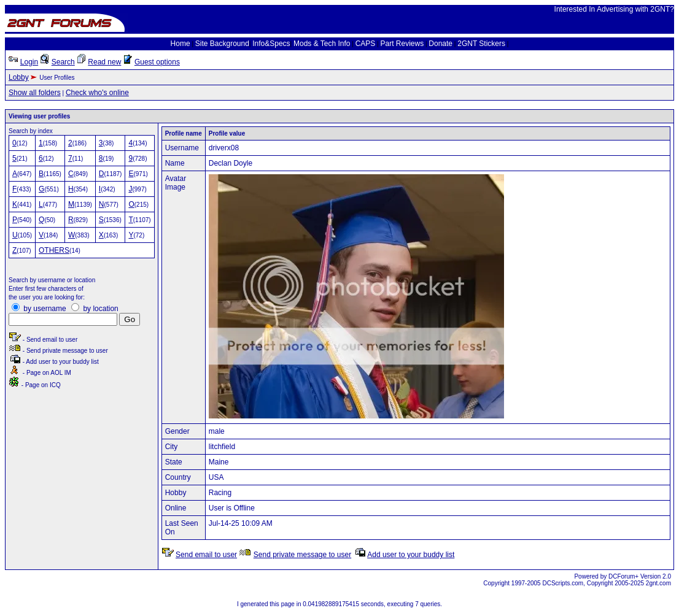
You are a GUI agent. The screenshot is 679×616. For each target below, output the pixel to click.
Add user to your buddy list (411, 555)
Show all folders (35, 93)
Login (29, 62)
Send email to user (206, 555)
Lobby (19, 77)
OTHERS (54, 250)
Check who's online (97, 93)
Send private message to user (302, 555)
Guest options (157, 62)
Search (63, 62)
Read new (104, 62)
